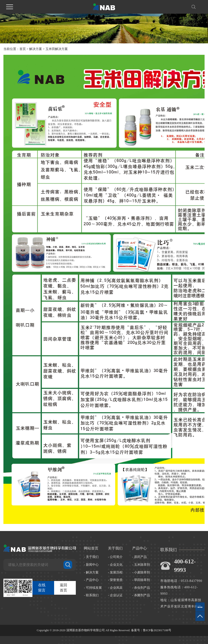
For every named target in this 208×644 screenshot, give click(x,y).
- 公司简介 (115, 557)
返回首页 (63, 588)
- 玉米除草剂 (141, 565)
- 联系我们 (91, 595)
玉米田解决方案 (57, 49)
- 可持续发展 (93, 588)
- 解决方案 (91, 572)
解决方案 (36, 49)
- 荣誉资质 (115, 580)
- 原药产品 (140, 557)
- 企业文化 (115, 565)
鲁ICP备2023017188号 (157, 630)
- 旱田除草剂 (141, 580)
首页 (23, 49)
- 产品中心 (91, 580)
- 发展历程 (115, 572)
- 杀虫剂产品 (141, 588)
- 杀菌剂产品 (141, 595)
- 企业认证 (115, 595)
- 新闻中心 (91, 565)
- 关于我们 (91, 557)
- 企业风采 (115, 588)
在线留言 (42, 588)
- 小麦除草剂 (141, 572)
